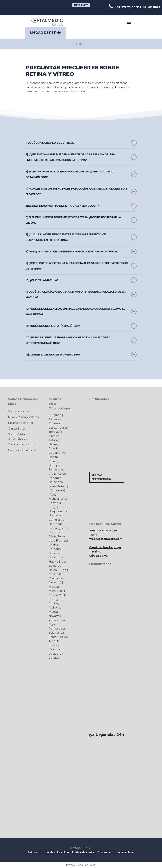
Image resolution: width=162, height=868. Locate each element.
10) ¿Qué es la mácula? (81, 280)
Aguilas (53, 603)
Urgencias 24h (110, 735)
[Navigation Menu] (129, 22)
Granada (54, 553)
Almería (54, 436)
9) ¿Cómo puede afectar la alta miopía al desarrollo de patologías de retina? (81, 266)
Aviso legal (64, 852)
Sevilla (53, 645)
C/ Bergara (57, 490)
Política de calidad (21, 423)
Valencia (54, 649)
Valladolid (55, 654)
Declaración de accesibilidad (116, 852)
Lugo (63, 570)
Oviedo (54, 448)
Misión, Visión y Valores (23, 417)
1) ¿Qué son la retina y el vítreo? (81, 143)
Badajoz (54, 465)
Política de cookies (84, 852)
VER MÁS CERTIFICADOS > (102, 477)
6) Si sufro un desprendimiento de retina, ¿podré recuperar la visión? (81, 220)
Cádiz (52, 545)
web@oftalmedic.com (106, 539)
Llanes (53, 444)
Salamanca (56, 633)
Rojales (63, 428)
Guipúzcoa (56, 557)
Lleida (53, 570)
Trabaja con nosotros (22, 444)
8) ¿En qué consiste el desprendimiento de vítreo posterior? (81, 252)
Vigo (52, 624)
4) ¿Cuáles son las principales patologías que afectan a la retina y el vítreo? (81, 191)
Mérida (53, 461)
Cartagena (56, 599)
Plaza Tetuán (58, 486)
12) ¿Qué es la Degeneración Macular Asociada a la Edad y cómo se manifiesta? (81, 312)
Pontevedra (57, 628)
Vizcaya (54, 658)
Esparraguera (58, 528)
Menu (81, 44)
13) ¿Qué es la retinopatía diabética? (81, 326)
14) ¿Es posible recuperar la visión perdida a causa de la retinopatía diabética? (81, 340)
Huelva (53, 562)
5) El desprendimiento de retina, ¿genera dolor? (81, 206)
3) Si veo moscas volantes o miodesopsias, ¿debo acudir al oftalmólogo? (81, 174)
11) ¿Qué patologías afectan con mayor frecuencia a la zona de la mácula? (81, 294)
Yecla (63, 595)
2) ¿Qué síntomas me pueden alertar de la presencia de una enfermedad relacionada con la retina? (81, 157)
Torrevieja (55, 432)
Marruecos (56, 591)
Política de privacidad (41, 852)
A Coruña (55, 415)
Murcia (53, 612)
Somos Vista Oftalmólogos (17, 436)
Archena (54, 607)
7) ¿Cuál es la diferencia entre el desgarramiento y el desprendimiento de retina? (81, 237)
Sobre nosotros (18, 411)
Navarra (54, 616)
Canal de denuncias (21, 450)
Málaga (54, 587)
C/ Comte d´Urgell (58, 503)
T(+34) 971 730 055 (103, 530)
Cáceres (54, 532)
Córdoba (55, 549)
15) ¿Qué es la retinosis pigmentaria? (81, 355)
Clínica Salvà (16, 429)
